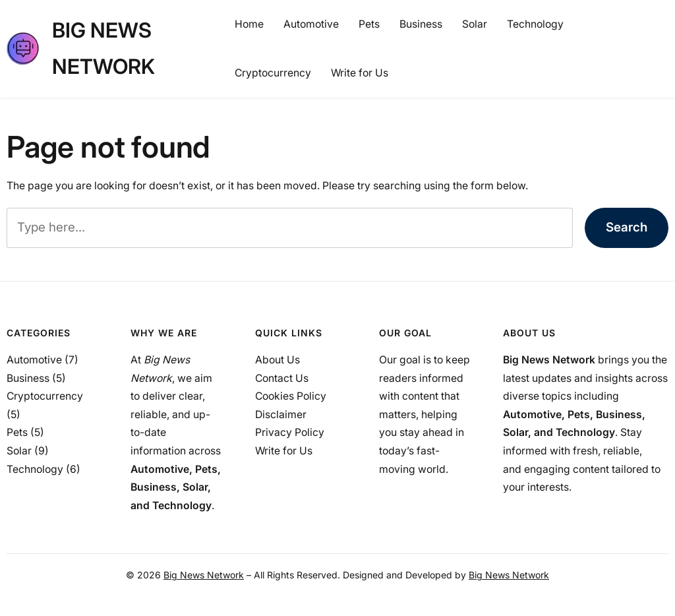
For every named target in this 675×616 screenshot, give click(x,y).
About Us (278, 360)
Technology (35, 469)
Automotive (34, 360)
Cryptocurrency (45, 396)
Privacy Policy (290, 432)
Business (28, 378)
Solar (19, 451)
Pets (17, 432)
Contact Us (282, 378)
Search (627, 227)
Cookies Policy (291, 396)
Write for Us (284, 451)
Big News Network (204, 575)
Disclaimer (281, 415)
